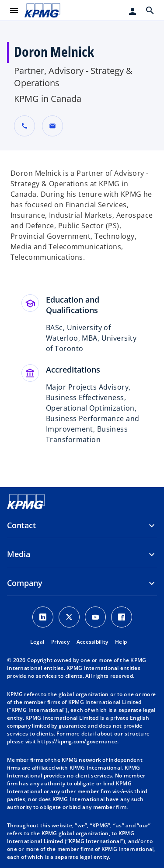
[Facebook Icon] (122, 617)
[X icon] (69, 617)
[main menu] (14, 10)
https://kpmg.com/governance (77, 741)
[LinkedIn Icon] (43, 617)
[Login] (133, 11)
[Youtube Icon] (95, 617)
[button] (52, 126)
